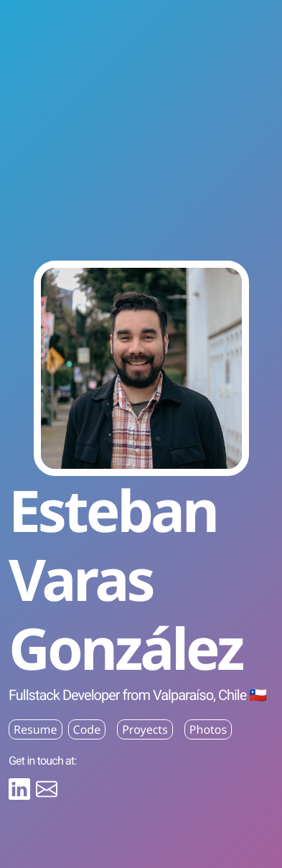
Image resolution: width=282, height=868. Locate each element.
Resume (36, 729)
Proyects (145, 729)
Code (87, 729)
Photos (208, 729)
